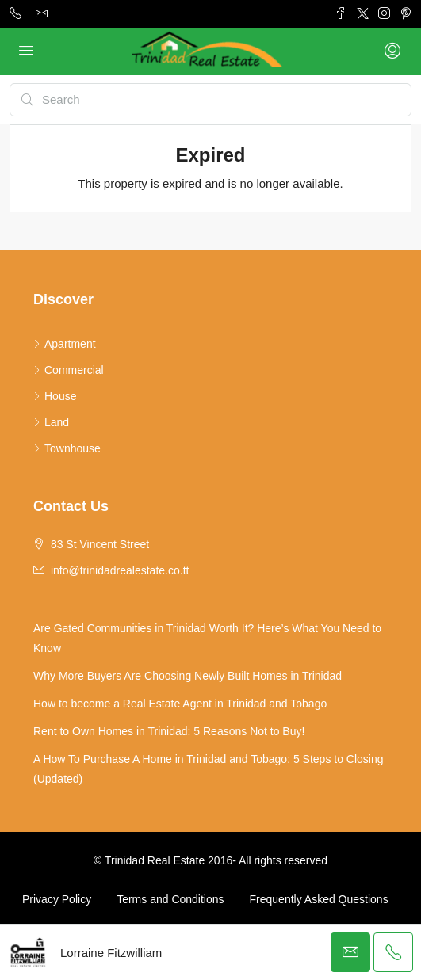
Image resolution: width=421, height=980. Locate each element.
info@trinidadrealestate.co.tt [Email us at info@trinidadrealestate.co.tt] (120, 570)
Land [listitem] (51, 422)
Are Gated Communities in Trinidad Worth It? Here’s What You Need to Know (207, 638)
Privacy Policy (57, 899)
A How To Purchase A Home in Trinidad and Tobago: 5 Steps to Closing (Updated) (209, 769)
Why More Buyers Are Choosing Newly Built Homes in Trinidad (188, 676)
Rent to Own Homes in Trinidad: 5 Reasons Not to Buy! (169, 731)
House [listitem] (55, 396)
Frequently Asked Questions (319, 899)
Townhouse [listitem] (67, 448)
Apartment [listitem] (65, 344)
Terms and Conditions (170, 899)
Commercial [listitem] (69, 370)
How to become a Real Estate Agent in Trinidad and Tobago (180, 704)
